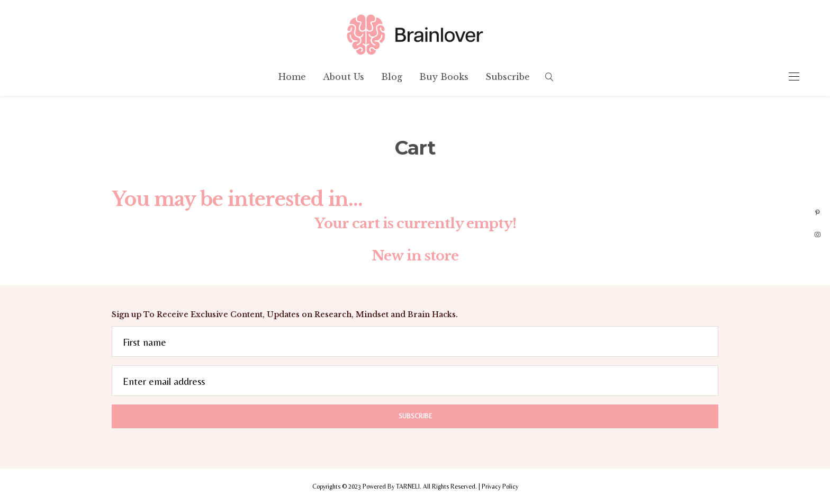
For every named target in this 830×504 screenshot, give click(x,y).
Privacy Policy (500, 487)
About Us (344, 77)
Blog (392, 77)
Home (292, 77)
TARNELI (408, 487)
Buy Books (444, 77)
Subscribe (508, 77)
